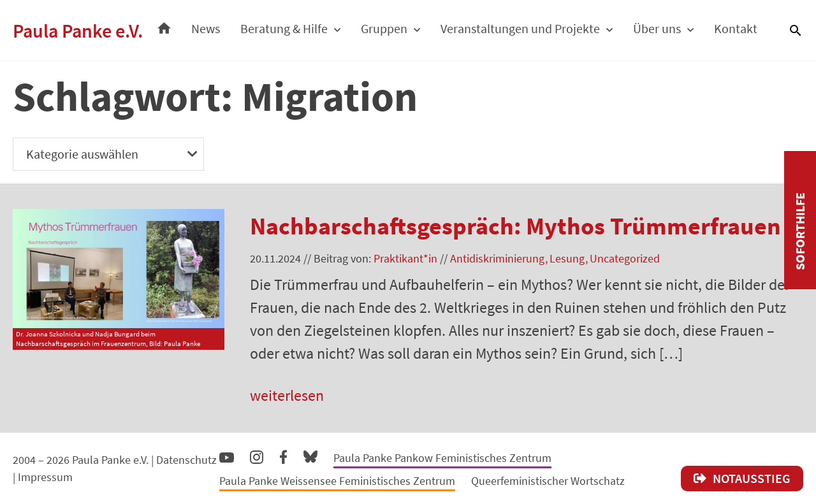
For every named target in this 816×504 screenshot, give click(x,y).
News (206, 28)
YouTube (227, 457)
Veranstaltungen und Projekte (520, 28)
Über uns (657, 28)
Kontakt (736, 28)
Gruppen (384, 28)
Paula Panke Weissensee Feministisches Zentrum (337, 481)
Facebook (283, 454)
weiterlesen (287, 395)
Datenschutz (186, 460)
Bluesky (310, 456)
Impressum (45, 477)
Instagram (257, 455)
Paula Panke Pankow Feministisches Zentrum (442, 458)
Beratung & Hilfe (284, 28)
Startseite (164, 25)
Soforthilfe (800, 231)
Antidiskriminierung (497, 258)
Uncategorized (625, 258)
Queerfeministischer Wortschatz (548, 481)
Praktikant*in (405, 258)
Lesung (567, 258)
